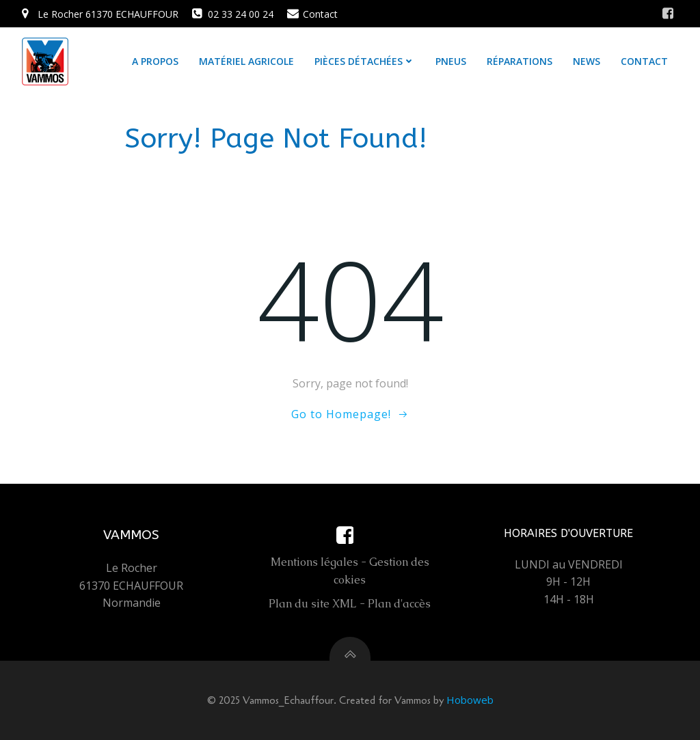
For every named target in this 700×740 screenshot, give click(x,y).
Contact (644, 61)
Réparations (520, 61)
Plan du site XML (313, 604)
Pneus (451, 61)
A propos (155, 61)
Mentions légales (314, 562)
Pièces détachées (365, 61)
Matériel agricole (246, 61)
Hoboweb (470, 700)
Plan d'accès (399, 604)
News (587, 61)
